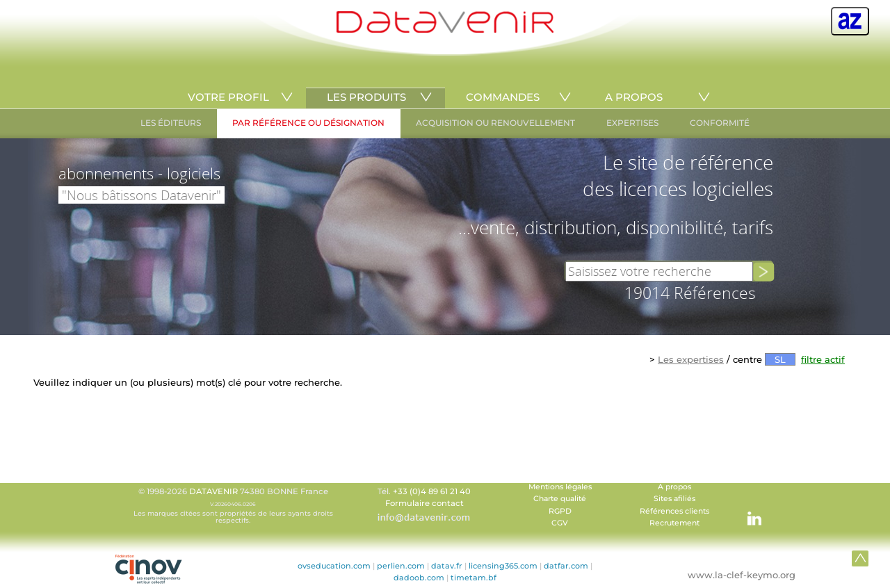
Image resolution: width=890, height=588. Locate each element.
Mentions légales (560, 487)
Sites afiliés (674, 499)
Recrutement (674, 523)
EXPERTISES (632, 123)
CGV (560, 523)
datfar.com (566, 566)
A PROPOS (634, 97)
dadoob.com (419, 578)
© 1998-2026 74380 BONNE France (233, 505)
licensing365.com (503, 566)
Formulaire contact (424, 503)
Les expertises (691, 359)
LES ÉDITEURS (171, 123)
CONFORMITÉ (720, 123)
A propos (674, 487)
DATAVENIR (213, 491)
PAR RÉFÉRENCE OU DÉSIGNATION (308, 123)
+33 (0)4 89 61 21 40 (432, 491)
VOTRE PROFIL (228, 97)
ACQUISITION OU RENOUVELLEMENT (495, 123)
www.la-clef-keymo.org (742, 575)
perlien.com (401, 566)
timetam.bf (474, 578)
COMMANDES (503, 97)
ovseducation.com (334, 566)
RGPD (560, 511)
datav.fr (447, 566)
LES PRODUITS (366, 97)
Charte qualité (560, 499)
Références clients (674, 511)
